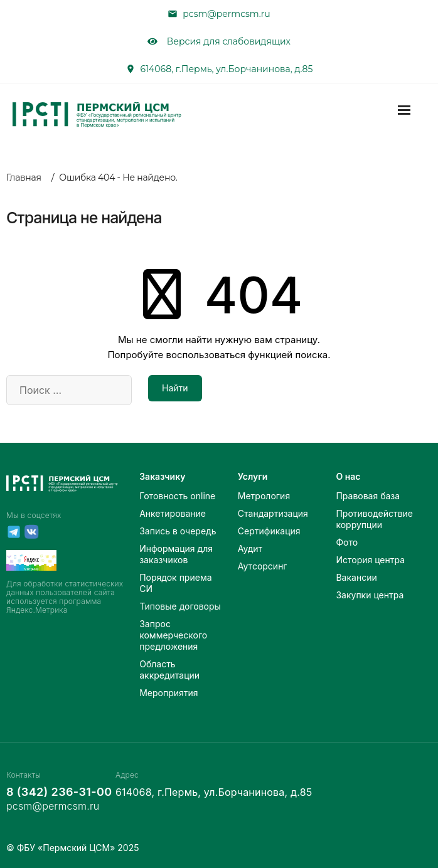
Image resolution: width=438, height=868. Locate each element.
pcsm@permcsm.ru (226, 14)
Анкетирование (173, 513)
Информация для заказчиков (176, 554)
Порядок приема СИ (175, 583)
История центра (370, 560)
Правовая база (368, 496)
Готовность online (177, 496)
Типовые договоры (180, 606)
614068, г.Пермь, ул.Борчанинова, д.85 (227, 69)
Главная (24, 177)
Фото (347, 542)
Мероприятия (168, 693)
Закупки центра (370, 595)
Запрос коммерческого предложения (173, 635)
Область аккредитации (169, 670)
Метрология (264, 496)
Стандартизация (273, 513)
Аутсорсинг (263, 566)
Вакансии (356, 577)
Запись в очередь (178, 531)
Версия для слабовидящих (219, 41)
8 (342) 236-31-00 (55, 792)
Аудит (250, 548)
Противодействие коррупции (374, 519)
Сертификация (269, 531)
